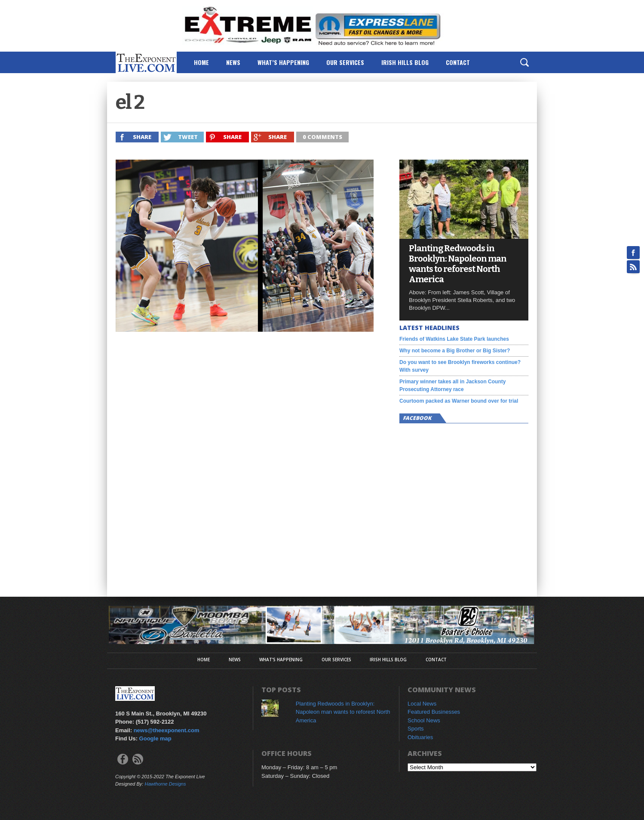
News (233, 62)
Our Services (345, 62)
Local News (422, 704)
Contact (458, 62)
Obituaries (420, 737)
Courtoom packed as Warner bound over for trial (459, 401)
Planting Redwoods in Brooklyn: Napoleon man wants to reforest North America (458, 264)
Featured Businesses (434, 712)
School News (424, 720)
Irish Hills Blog (405, 62)
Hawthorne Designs (165, 784)
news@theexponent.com (167, 730)
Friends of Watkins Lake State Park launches (454, 339)
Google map (155, 738)
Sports (416, 729)
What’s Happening (283, 62)
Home (201, 62)
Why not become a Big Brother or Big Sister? (455, 351)
